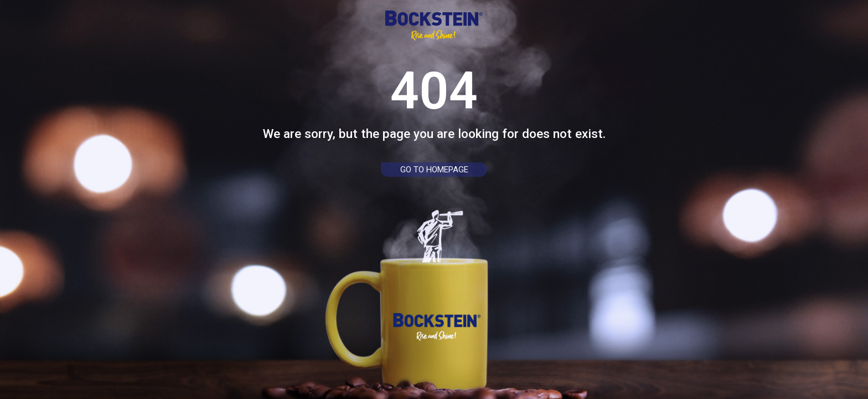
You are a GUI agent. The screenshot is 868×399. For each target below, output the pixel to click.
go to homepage (434, 170)
